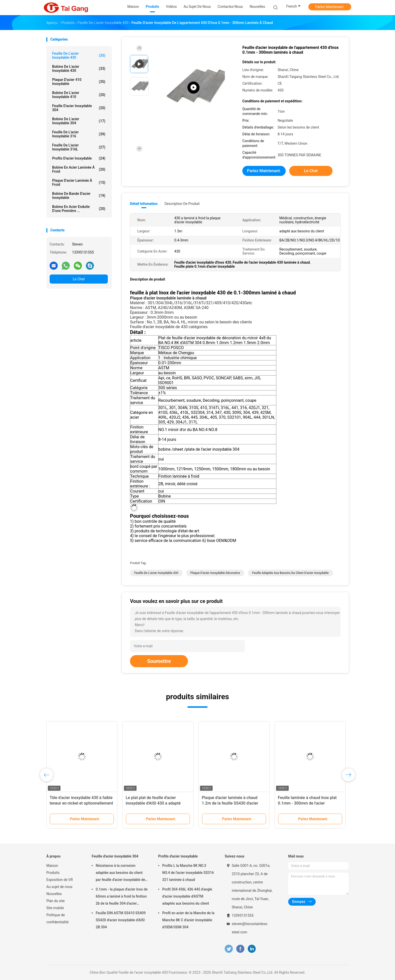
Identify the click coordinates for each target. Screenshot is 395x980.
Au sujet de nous (59, 887)
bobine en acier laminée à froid (79, 169)
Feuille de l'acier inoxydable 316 (79, 134)
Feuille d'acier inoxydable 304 (79, 108)
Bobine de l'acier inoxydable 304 (79, 121)
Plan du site (56, 901)
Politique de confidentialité (57, 918)
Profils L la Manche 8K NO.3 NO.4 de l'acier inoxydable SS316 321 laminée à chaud (188, 873)
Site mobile (55, 908)
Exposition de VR (60, 880)
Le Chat (79, 279)
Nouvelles (54, 894)
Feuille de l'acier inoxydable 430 (79, 55)
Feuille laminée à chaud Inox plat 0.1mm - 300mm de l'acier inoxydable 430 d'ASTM (307, 803)
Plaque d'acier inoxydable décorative (215, 573)
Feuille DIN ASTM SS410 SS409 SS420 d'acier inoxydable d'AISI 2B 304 (121, 920)
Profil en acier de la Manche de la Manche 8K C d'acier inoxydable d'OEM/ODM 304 (188, 920)
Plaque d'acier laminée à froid (79, 182)
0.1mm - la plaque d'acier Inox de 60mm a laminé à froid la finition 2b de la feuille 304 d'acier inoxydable (122, 897)
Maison (52, 866)
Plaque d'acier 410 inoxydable (79, 82)
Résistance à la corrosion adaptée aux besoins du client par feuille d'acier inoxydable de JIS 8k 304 (120, 873)
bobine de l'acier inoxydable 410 (79, 95)
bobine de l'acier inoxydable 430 (79, 69)
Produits (53, 873)
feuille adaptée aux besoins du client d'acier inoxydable (290, 573)
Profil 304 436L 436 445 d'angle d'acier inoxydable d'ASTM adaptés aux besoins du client (187, 896)
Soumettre (159, 661)
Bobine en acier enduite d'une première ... (79, 209)
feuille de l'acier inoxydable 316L (79, 147)
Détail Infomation (144, 204)
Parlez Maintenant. (330, 7)
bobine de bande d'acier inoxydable (79, 196)
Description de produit (182, 204)
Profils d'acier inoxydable (79, 158)
